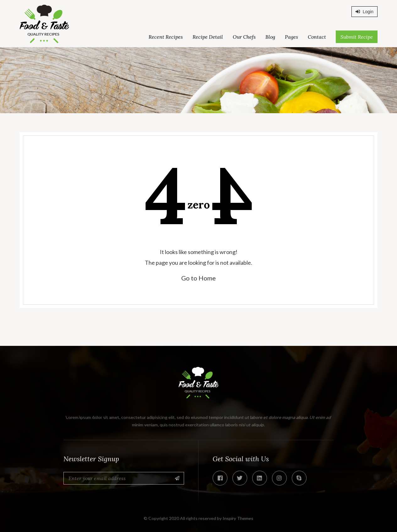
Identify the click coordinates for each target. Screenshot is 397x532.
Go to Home (198, 278)
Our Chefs (244, 37)
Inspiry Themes (238, 518)
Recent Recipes (166, 37)
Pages (291, 37)
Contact (317, 37)
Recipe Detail (208, 37)
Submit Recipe (357, 37)
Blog (270, 37)
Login (364, 12)
